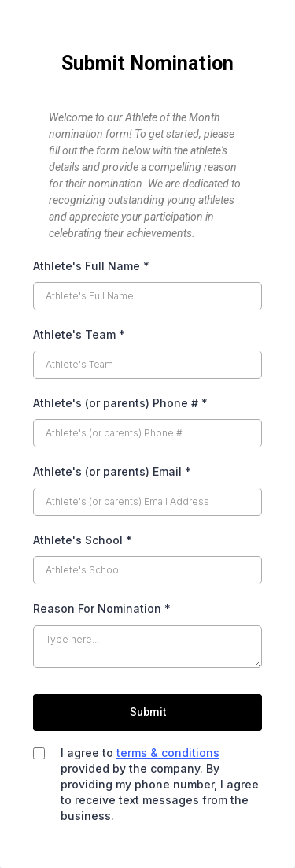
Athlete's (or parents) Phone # (120, 403)
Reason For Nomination (102, 608)
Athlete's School (83, 540)
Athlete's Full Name (91, 266)
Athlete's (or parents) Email (112, 471)
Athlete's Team (79, 334)
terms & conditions (168, 753)
